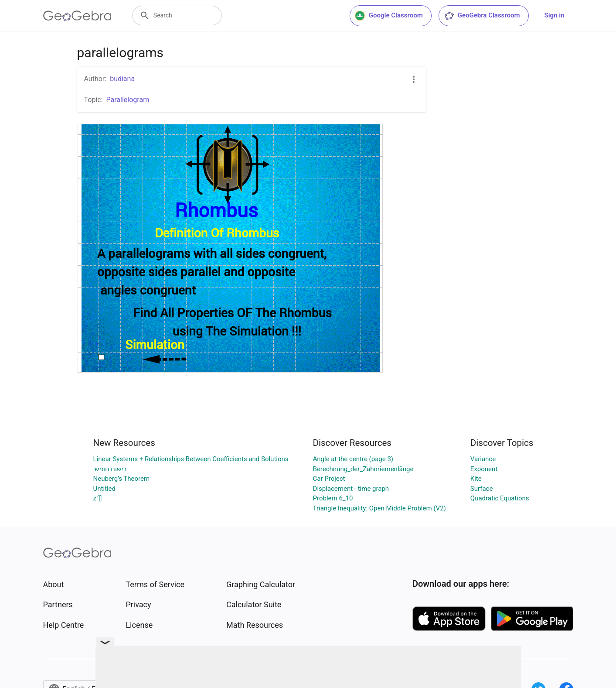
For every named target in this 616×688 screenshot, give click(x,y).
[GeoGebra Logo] (77, 16)
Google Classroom (389, 16)
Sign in (555, 15)
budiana (122, 79)
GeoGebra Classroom (482, 16)
